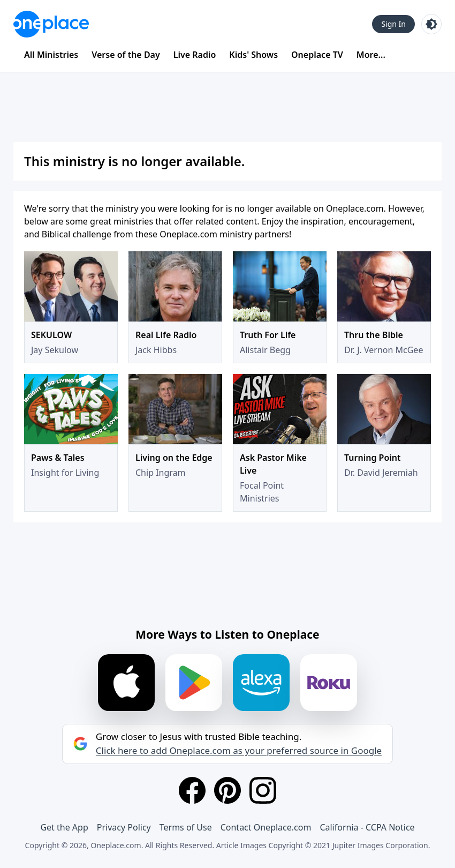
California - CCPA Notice (367, 827)
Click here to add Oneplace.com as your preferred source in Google (239, 751)
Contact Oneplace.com (266, 827)
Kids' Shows (253, 55)
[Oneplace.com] (51, 24)
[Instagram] (263, 790)
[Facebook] (192, 790)
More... (371, 55)
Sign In (393, 24)
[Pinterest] (227, 790)
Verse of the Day (126, 55)
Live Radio (195, 55)
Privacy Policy (124, 827)
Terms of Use (186, 827)
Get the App (64, 827)
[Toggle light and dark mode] (431, 24)
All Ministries (51, 55)
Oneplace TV (317, 55)
